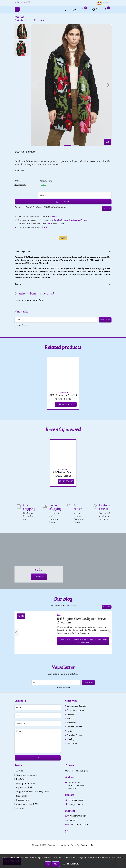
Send (38, 758)
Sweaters (71, 723)
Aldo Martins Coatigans (55, 207)
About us (20, 771)
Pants (69, 731)
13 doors (70, 765)
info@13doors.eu (76, 804)
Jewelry (70, 739)
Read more (20, 171)
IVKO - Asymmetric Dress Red (63, 395)
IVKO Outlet (72, 744)
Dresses (70, 714)
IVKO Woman (63, 393)
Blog (59, 615)
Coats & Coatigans (34, 207)
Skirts (69, 719)
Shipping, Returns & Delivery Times (32, 792)
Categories (71, 701)
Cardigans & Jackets (76, 706)
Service (18, 765)
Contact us (20, 701)
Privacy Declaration (21, 325)
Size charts (21, 796)
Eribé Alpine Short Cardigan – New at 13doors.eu (81, 621)
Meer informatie (71, 864)
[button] (95, 9)
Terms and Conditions (26, 775)
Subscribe (105, 320)
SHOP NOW (39, 577)
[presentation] (34, 85)
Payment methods (24, 787)
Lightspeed (64, 845)
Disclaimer (21, 779)
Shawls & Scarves (75, 735)
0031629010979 (76, 800)
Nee (56, 864)
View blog (107, 607)
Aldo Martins (46, 181)
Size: (17, 195)
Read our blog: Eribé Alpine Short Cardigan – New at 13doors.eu (83, 641)
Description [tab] (22, 251)
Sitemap (20, 808)
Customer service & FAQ (27, 804)
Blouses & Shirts (74, 727)
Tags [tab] (18, 284)
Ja (48, 864)
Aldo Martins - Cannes (63, 472)
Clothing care (22, 800)
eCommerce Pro (87, 845)
